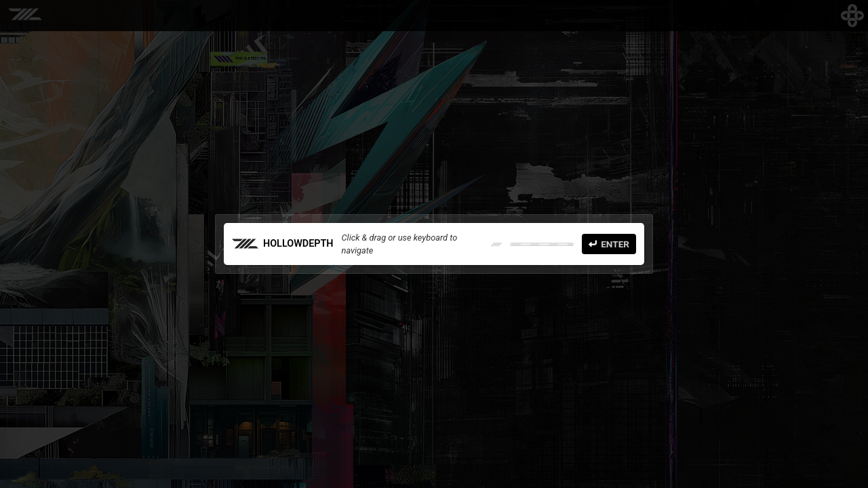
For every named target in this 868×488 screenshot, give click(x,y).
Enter (609, 244)
